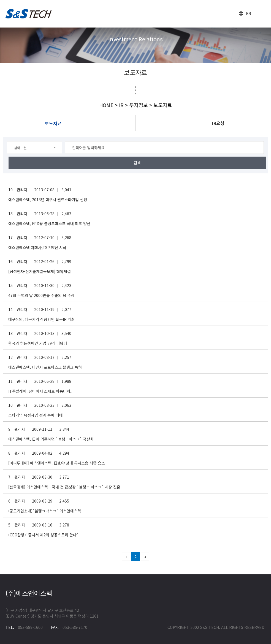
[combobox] (34, 148)
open (262, 14)
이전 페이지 (117, 557)
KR (249, 13)
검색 (137, 163)
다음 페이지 (154, 557)
